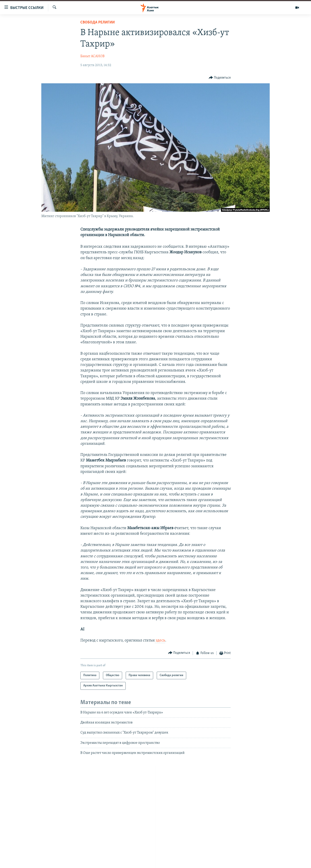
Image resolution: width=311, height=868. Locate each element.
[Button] (220, 78)
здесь (160, 641)
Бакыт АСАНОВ (92, 56)
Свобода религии (98, 22)
